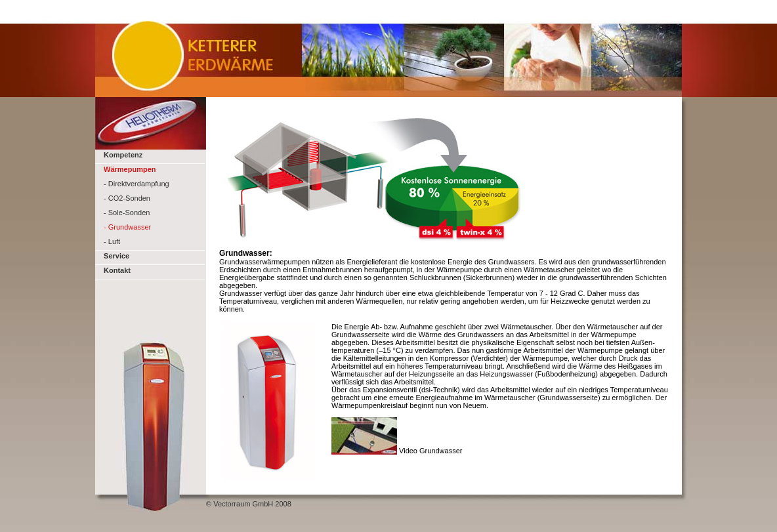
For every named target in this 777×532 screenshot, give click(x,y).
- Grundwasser (127, 227)
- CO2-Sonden (127, 198)
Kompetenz (122, 155)
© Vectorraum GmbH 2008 (249, 504)
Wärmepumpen (130, 169)
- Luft (111, 241)
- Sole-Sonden (127, 213)
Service (115, 256)
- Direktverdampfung (136, 184)
